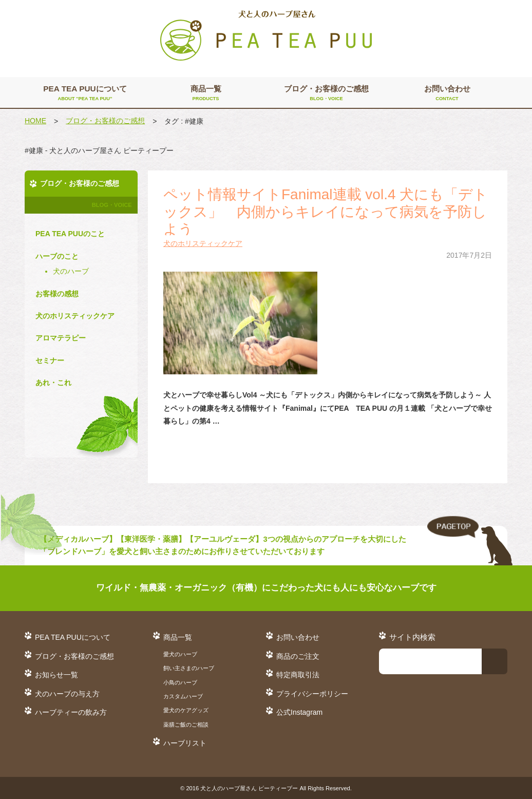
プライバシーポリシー (312, 694)
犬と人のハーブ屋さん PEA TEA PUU (266, 36)
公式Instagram (299, 712)
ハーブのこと (57, 256)
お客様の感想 (57, 294)
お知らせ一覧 (56, 675)
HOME (35, 121)
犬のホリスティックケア (203, 243)
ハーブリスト (185, 743)
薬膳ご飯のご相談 (186, 725)
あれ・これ (53, 383)
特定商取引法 (298, 675)
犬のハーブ (71, 271)
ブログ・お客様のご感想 (326, 94)
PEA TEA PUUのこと (70, 234)
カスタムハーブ (183, 696)
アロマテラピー (61, 338)
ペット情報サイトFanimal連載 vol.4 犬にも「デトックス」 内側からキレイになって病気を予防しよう (326, 212)
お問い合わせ (447, 94)
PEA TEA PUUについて (85, 94)
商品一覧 (206, 94)
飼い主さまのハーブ (189, 668)
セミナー (50, 360)
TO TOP (470, 541)
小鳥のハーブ (180, 682)
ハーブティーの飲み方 (71, 712)
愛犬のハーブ (180, 654)
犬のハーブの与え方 (67, 694)
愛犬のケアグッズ (186, 710)
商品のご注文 (298, 656)
